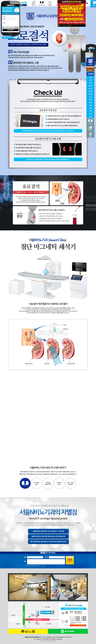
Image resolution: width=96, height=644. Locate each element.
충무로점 (90, 91)
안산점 (90, 83)
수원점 (90, 77)
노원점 (90, 108)
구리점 (90, 111)
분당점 (90, 102)
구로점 (90, 80)
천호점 (90, 100)
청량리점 (90, 86)
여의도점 (90, 88)
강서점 (90, 116)
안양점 (90, 105)
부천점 (90, 114)
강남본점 (90, 74)
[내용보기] (43, 566)
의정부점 (90, 94)
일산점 (90, 97)
